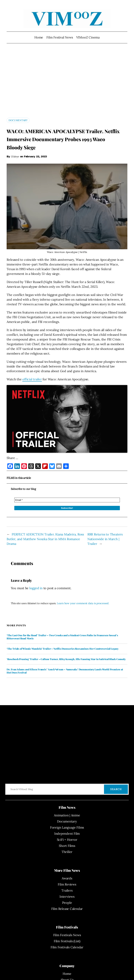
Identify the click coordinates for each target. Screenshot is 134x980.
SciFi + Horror (67, 840)
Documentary (18, 120)
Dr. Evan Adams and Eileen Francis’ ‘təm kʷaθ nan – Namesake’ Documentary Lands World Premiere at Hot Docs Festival (65, 671)
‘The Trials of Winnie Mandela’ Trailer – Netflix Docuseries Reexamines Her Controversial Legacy (63, 649)
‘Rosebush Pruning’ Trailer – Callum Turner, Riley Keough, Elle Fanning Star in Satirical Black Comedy (66, 659)
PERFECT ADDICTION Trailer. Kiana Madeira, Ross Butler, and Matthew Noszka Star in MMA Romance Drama (45, 539)
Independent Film (67, 834)
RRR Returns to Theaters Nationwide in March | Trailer (105, 539)
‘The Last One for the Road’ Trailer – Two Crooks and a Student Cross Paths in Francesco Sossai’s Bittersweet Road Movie (62, 637)
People (67, 903)
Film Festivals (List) (67, 941)
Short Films (67, 846)
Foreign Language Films (67, 827)
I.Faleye (15, 156)
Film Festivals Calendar (67, 947)
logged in (36, 588)
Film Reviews (67, 884)
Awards (67, 878)
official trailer (32, 379)
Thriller (67, 852)
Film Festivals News (67, 935)
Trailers (67, 890)
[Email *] (67, 500)
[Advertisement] (67, 83)
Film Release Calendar (67, 909)
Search (116, 789)
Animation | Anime (67, 815)
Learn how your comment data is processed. (83, 603)
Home (39, 37)
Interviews (67, 897)
